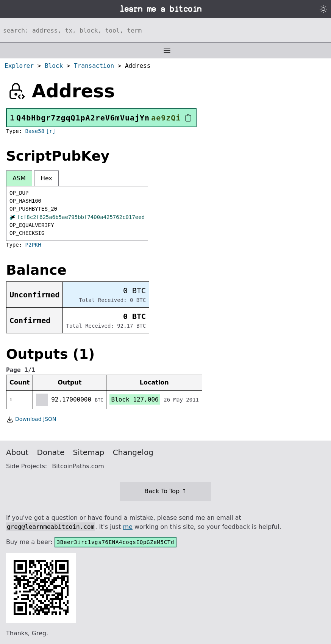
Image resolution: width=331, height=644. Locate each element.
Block (54, 66)
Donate (51, 452)
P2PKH (33, 245)
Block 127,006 (135, 399)
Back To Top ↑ (165, 491)
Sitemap (89, 452)
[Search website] (165, 30)
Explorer (19, 66)
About (17, 452)
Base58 (35, 131)
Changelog (133, 452)
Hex (46, 178)
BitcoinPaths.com (78, 466)
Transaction (94, 66)
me (127, 527)
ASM (19, 178)
